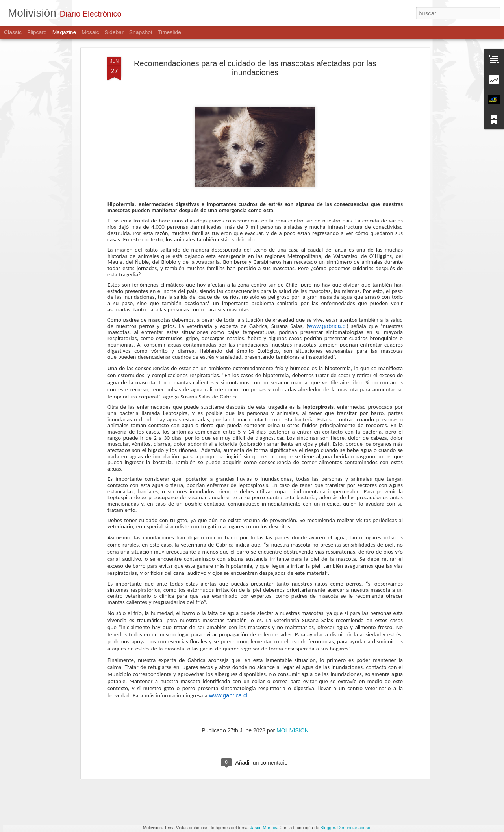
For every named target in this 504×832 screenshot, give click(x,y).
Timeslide (170, 32)
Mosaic (90, 32)
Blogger (328, 828)
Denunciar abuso (354, 828)
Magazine (64, 32)
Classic (13, 32)
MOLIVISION (293, 670)
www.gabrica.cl (328, 265)
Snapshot (141, 32)
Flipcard (37, 32)
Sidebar (114, 32)
